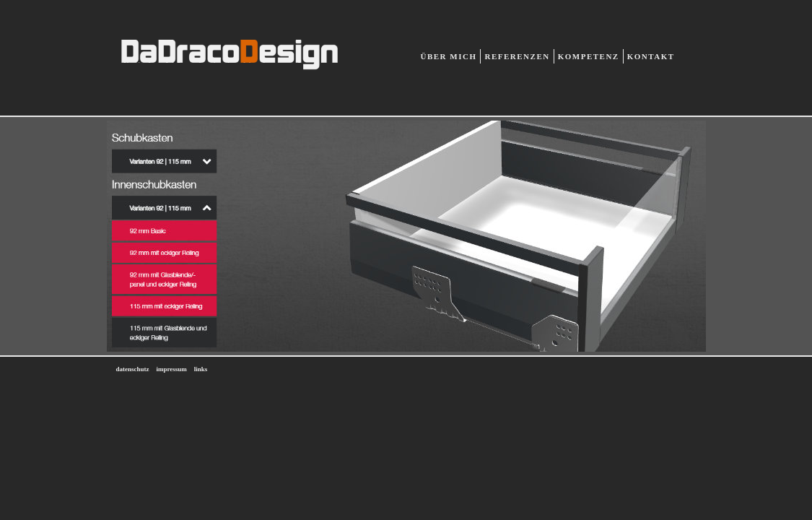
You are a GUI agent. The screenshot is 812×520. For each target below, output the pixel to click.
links (201, 369)
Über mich (449, 56)
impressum (172, 369)
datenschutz (133, 369)
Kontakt (651, 56)
